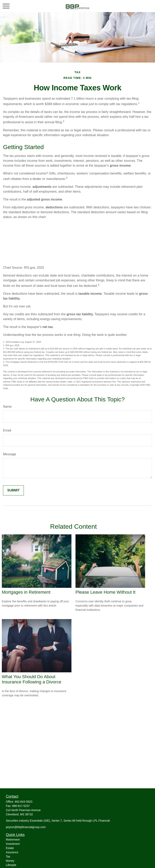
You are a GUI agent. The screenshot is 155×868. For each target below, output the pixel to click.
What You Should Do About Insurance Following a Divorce (32, 679)
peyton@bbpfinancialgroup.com (26, 827)
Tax (8, 857)
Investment (13, 844)
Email (7, 430)
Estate (10, 848)
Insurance (12, 852)
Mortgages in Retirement (26, 592)
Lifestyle (11, 865)
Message (10, 454)
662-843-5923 (24, 802)
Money (10, 861)
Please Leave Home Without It (105, 592)
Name (7, 407)
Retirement (13, 840)
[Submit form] (13, 490)
